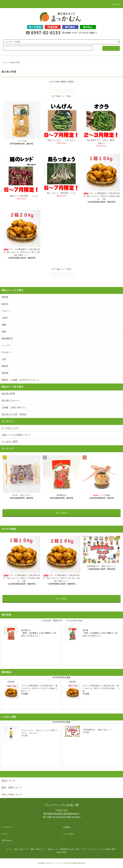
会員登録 (67, 827)
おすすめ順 (54, 82)
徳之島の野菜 (15, 62)
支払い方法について (21, 849)
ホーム (6, 62)
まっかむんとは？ (11, 428)
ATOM (64, 852)
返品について (53, 849)
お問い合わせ (7, 840)
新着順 (70, 82)
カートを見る (68, 834)
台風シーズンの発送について (16, 435)
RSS (59, 852)
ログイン (5, 834)
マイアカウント (8, 827)
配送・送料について (38, 849)
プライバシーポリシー (90, 849)
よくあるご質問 (9, 442)
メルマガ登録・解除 (108, 849)
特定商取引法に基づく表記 (70, 849)
